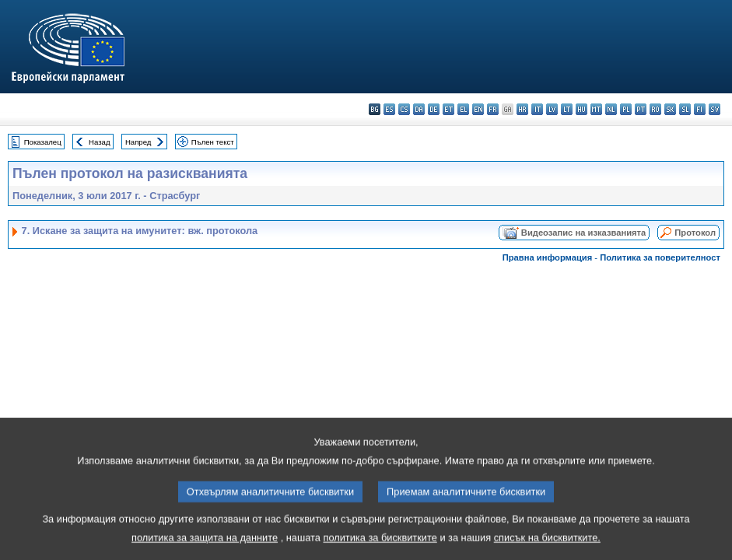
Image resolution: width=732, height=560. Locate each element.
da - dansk (419, 109)
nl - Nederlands (611, 109)
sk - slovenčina (670, 109)
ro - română (655, 109)
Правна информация (548, 257)
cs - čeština (404, 109)
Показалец (43, 142)
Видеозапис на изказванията (583, 233)
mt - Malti (596, 109)
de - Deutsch (434, 109)
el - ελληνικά (463, 109)
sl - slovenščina (685, 109)
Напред (138, 142)
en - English (478, 109)
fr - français (493, 109)
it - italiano (537, 109)
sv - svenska (714, 109)
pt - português (641, 109)
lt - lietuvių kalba (567, 109)
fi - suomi (700, 109)
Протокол (695, 233)
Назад (100, 142)
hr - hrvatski (522, 109)
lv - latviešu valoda (552, 109)
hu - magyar (581, 109)
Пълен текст (213, 142)
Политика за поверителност (660, 257)
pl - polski (626, 109)
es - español (389, 109)
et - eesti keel (448, 109)
